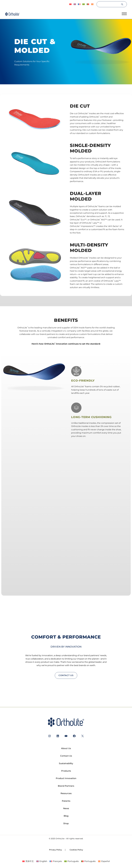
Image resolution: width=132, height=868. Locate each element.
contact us (66, 675)
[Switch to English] (42, 861)
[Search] (109, 4)
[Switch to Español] (92, 4)
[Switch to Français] (79, 4)
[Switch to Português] (84, 4)
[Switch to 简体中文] (70, 4)
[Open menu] (124, 14)
